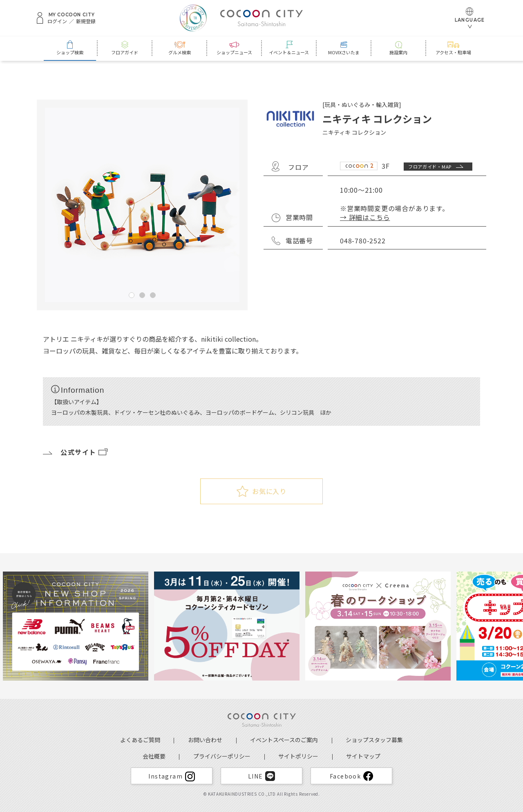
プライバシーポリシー (222, 756)
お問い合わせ (205, 740)
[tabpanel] (142, 205)
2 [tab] (142, 295)
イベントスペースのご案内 (284, 740)
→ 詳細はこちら (365, 217)
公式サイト (76, 452)
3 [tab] (153, 295)
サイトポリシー (298, 756)
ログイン (57, 21)
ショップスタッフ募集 (374, 740)
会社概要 (154, 756)
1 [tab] (132, 295)
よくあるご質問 (140, 740)
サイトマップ (363, 756)
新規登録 (86, 21)
